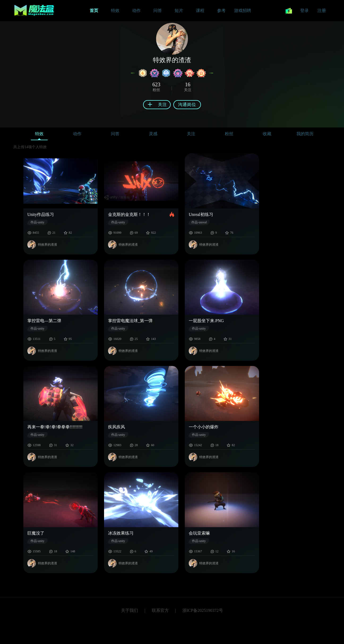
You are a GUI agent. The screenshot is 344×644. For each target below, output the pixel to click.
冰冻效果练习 (121, 533)
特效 (39, 135)
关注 (191, 134)
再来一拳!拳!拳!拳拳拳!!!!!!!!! (55, 427)
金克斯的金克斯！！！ (129, 214)
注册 (322, 10)
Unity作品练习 (41, 214)
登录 (304, 10)
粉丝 (229, 134)
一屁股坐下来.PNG (206, 321)
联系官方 (160, 610)
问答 (115, 134)
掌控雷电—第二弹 (44, 321)
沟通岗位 (187, 105)
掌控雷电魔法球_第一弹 (130, 321)
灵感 (153, 134)
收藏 (267, 134)
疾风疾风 (117, 427)
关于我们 (130, 610)
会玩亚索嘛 (199, 533)
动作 (77, 134)
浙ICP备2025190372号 (203, 610)
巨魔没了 (36, 533)
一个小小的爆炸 (204, 427)
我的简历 (305, 134)
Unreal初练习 (201, 214)
